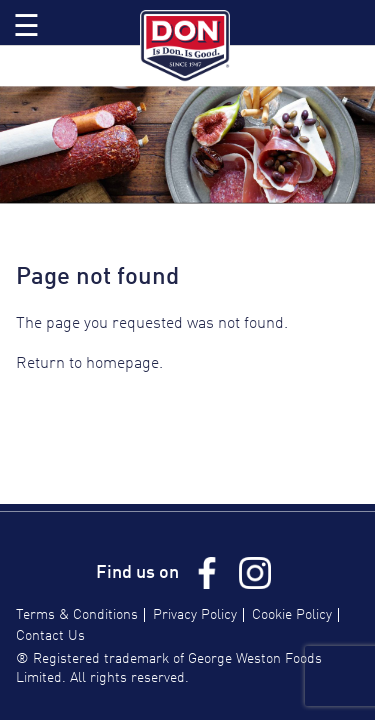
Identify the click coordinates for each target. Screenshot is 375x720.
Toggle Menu (26, 23)
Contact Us (50, 636)
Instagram (255, 573)
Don (188, 46)
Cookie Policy (292, 615)
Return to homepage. (89, 364)
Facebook (207, 573)
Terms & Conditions (77, 615)
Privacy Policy (195, 615)
